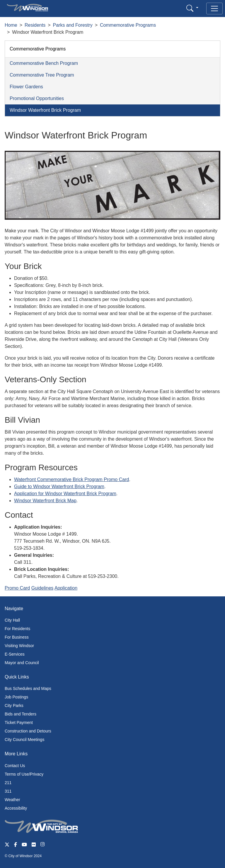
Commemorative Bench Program (44, 63)
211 (8, 783)
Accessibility (16, 808)
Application (66, 588)
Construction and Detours (28, 731)
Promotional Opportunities (37, 98)
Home (11, 25)
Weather (12, 800)
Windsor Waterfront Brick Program (45, 110)
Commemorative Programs (128, 25)
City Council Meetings (24, 740)
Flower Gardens (26, 87)
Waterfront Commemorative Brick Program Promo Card (71, 479)
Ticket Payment (19, 723)
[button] (192, 8)
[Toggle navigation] (214, 9)
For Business (17, 637)
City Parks (14, 705)
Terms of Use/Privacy (24, 774)
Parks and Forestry (73, 25)
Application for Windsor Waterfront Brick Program (65, 494)
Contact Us (15, 766)
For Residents (17, 629)
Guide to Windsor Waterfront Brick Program (59, 487)
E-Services (15, 654)
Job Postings (16, 697)
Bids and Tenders (21, 714)
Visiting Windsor (19, 646)
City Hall (12, 620)
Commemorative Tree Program (42, 75)
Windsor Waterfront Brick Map (45, 501)
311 (8, 791)
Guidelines (42, 588)
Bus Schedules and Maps (28, 688)
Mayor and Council (22, 663)
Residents (35, 25)
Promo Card (17, 588)
